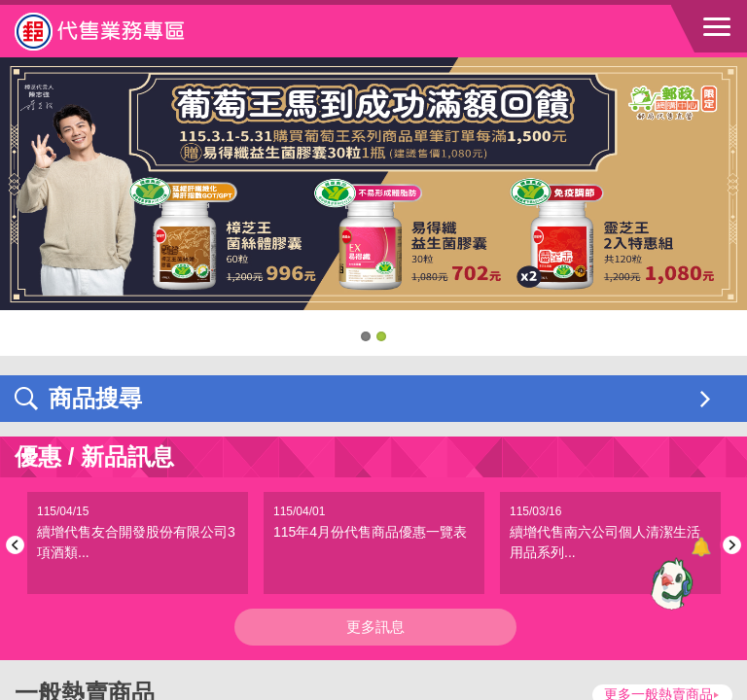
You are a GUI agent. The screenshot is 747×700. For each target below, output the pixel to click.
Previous (18, 545)
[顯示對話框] (701, 547)
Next (729, 545)
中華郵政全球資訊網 (122, 31)
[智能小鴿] (669, 583)
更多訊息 (375, 627)
